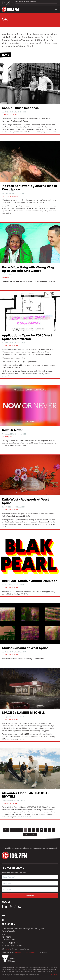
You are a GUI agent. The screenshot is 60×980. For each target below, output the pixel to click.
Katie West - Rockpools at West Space (25, 501)
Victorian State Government (25, 952)
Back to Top (55, 975)
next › (26, 834)
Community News (10, 196)
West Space (6, 514)
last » (33, 834)
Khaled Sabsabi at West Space (25, 648)
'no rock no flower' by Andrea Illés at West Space (29, 188)
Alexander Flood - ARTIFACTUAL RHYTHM (25, 795)
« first (6, 830)
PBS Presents (8, 437)
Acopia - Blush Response (20, 108)
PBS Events (7, 278)
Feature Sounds (9, 115)
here (7, 949)
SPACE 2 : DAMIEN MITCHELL (23, 713)
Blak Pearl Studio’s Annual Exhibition (30, 581)
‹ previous (15, 830)
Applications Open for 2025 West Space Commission (27, 337)
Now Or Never (12, 430)
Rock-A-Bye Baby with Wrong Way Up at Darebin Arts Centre (28, 269)
